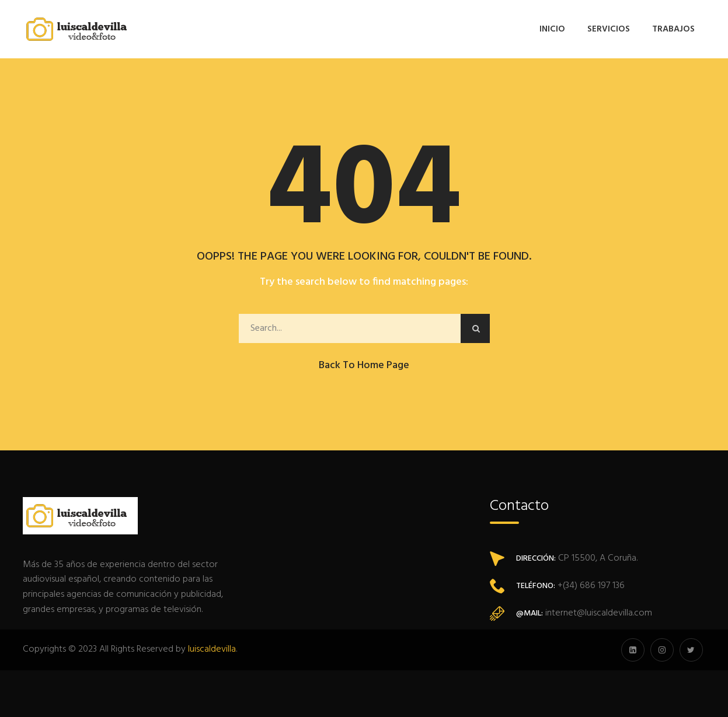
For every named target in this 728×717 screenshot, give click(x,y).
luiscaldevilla (212, 649)
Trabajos (673, 29)
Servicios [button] (609, 29)
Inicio (552, 29)
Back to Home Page (364, 366)
